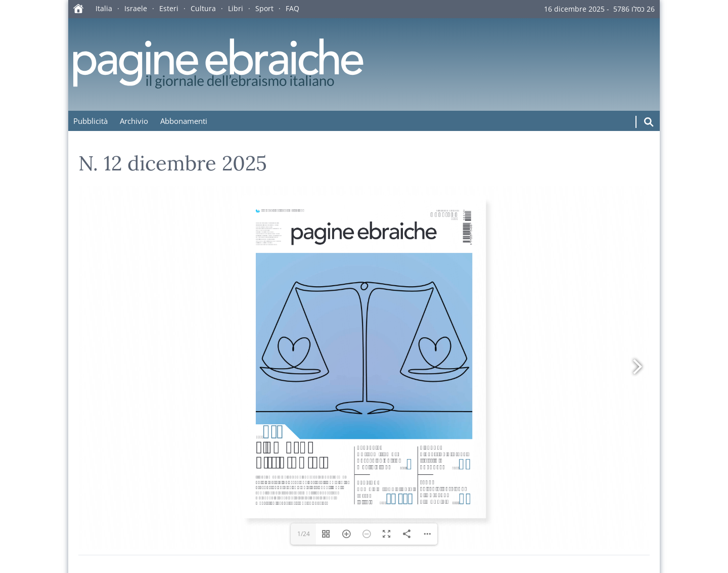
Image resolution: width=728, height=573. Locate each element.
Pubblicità (90, 121)
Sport (264, 8)
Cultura (203, 8)
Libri (236, 8)
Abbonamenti (184, 121)
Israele (136, 8)
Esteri (169, 8)
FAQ (292, 8)
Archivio (134, 121)
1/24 (304, 534)
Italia (104, 8)
